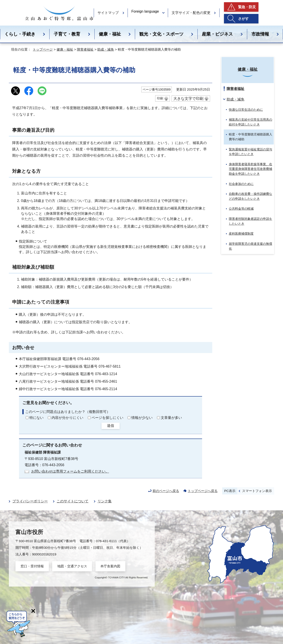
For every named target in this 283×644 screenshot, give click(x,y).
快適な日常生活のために (246, 110)
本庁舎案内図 (110, 566)
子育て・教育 (67, 34)
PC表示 (230, 491)
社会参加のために (241, 184)
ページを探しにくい (107, 418)
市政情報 (260, 34)
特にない (36, 418)
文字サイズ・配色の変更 (191, 13)
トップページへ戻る (203, 491)
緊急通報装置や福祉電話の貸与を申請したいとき (250, 152)
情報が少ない (142, 418)
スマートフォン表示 (257, 491)
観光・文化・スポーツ (161, 34)
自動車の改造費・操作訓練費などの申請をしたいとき (250, 196)
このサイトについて (73, 501)
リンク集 (105, 501)
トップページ (43, 49)
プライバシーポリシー (30, 501)
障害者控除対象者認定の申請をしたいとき (250, 221)
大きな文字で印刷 (188, 99)
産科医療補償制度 (241, 234)
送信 (111, 426)
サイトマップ (108, 13)
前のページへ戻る (166, 491)
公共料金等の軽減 (241, 209)
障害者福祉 (85, 49)
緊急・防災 (247, 7)
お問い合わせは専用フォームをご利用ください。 (70, 471)
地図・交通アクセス (72, 566)
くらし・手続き (20, 34)
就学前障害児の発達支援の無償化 (250, 246)
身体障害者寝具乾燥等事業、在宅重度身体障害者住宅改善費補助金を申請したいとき (250, 169)
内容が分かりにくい (67, 418)
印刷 (160, 98)
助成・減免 (106, 49)
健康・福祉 (110, 34)
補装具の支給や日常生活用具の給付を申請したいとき (250, 122)
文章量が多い (171, 418)
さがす (243, 19)
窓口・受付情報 (32, 566)
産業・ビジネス (217, 34)
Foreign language (145, 11)
